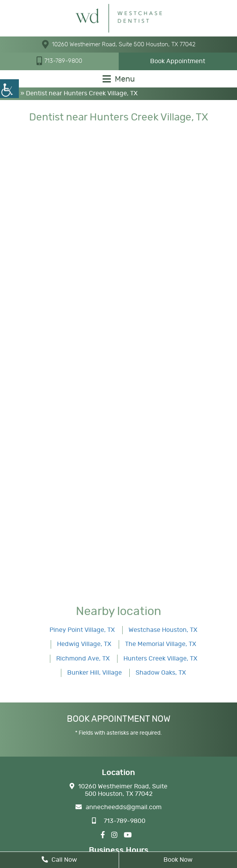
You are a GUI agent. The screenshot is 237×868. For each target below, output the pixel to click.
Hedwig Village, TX (84, 644)
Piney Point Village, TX (82, 630)
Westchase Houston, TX (163, 630)
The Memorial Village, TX (161, 644)
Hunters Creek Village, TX (160, 659)
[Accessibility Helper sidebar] (9, 89)
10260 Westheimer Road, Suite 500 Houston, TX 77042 (119, 44)
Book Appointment (178, 61)
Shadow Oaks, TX (161, 673)
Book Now (178, 860)
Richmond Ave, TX (83, 659)
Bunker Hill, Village (95, 673)
